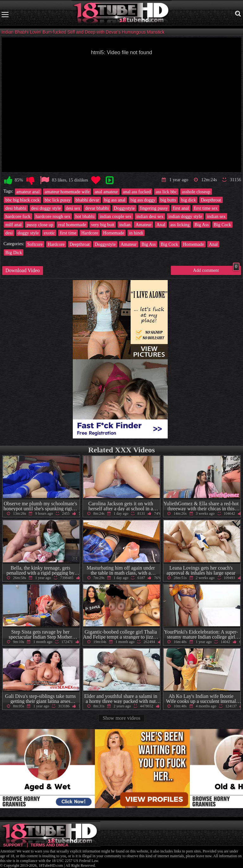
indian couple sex (116, 216)
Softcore (35, 244)
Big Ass (202, 225)
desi (9, 233)
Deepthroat (211, 200)
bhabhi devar (87, 200)
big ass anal (115, 200)
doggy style (28, 233)
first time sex (206, 208)
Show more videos (121, 718)
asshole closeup (196, 192)
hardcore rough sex (53, 216)
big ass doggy (143, 200)
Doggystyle (124, 208)
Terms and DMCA (50, 845)
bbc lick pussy (58, 200)
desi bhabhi (16, 208)
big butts (168, 200)
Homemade (114, 233)
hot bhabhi (85, 216)
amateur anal (28, 192)
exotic (49, 233)
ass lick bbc (166, 192)
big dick (188, 200)
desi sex (73, 208)
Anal (161, 225)
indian (125, 225)
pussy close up (40, 225)
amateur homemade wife (67, 192)
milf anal (14, 225)
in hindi (136, 233)
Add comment (216, 269)
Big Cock (223, 225)
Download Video (23, 270)
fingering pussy (154, 208)
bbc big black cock (22, 200)
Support (13, 845)
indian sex (216, 216)
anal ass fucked (137, 192)
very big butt (103, 225)
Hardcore (90, 233)
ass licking (180, 225)
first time (68, 233)
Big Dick (14, 252)
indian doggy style (185, 216)
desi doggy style (46, 208)
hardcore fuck (18, 216)
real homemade (72, 225)
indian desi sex (150, 216)
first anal (181, 208)
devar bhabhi (97, 208)
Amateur (143, 225)
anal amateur (106, 192)
